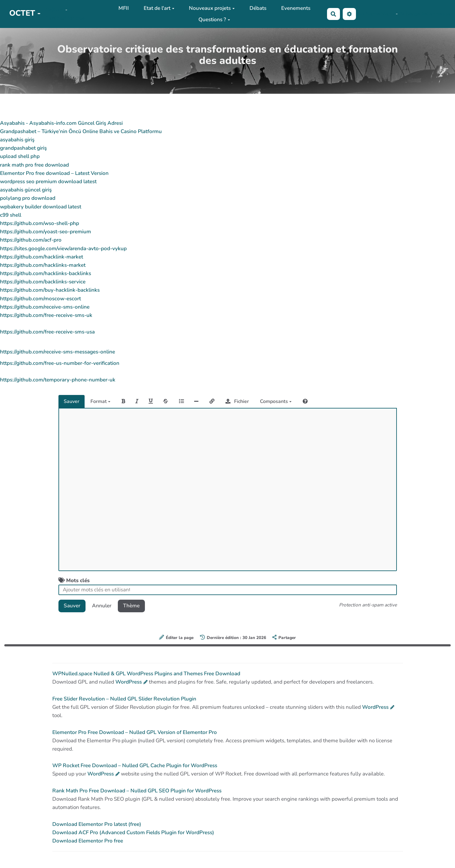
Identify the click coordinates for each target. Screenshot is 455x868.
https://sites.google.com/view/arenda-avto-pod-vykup (63, 249)
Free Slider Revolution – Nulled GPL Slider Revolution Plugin (124, 699)
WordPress (129, 682)
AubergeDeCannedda (425, 14)
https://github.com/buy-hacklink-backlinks (50, 290)
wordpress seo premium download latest (48, 181)
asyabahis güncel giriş (26, 190)
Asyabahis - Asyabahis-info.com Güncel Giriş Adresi (61, 123)
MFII (124, 8)
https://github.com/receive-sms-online (45, 307)
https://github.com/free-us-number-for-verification (60, 363)
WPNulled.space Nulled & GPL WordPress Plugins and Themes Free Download (146, 674)
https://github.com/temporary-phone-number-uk (58, 380)
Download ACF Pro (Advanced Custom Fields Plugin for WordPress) (133, 832)
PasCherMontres (65, 18)
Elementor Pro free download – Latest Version (54, 173)
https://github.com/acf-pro (31, 240)
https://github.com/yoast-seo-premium (46, 232)
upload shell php (20, 156)
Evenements (296, 8)
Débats (258, 8)
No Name (368, 14)
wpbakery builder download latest (41, 207)
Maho (388, 14)
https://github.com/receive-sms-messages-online (58, 352)
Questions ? (214, 20)
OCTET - (25, 13)
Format (100, 401)
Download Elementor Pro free (88, 841)
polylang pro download (28, 198)
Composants (276, 401)
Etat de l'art (159, 8)
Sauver (72, 401)
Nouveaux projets (212, 8)
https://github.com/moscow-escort (40, 299)
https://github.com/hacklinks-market (43, 265)
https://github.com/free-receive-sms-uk (46, 315)
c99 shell (11, 215)
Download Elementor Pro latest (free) (97, 824)
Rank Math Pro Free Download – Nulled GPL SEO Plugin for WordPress (137, 791)
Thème (131, 606)
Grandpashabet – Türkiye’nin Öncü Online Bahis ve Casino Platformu (81, 131)
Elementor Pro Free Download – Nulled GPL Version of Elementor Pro (135, 732)
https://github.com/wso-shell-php (40, 223)
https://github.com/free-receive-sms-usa (47, 332)
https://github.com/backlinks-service (43, 282)
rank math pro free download (34, 165)
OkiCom (55, 10)
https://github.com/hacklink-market (42, 257)
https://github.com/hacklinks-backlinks (46, 273)
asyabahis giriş (17, 140)
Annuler (102, 606)
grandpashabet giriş (23, 148)
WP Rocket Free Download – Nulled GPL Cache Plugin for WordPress (135, 765)
